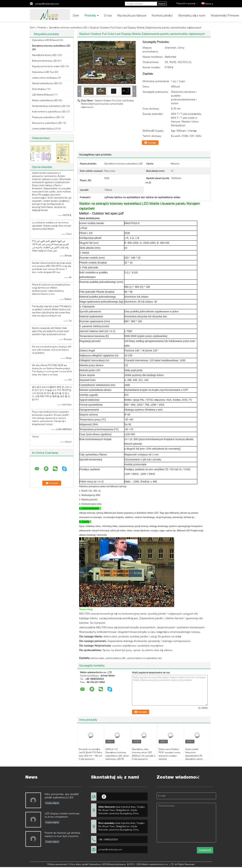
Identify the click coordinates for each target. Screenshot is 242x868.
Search (162, 4)
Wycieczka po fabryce (132, 15)
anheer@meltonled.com (47, 4)
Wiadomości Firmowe (225, 15)
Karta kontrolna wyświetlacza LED (49, 112)
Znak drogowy (39, 89)
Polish (209, 4)
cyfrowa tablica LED (116, 658)
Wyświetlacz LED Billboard (45, 40)
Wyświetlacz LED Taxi (43, 72)
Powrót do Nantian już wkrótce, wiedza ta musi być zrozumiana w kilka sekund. (63, 835)
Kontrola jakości (162, 15)
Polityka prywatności (58, 864)
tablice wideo (97, 658)
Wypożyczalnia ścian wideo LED (48, 66)
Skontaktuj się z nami (192, 15)
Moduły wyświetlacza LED (45, 100)
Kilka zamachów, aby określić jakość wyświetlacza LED (62, 796)
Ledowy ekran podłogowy (45, 78)
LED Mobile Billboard (42, 95)
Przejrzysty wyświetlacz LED (46, 117)
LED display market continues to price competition (62, 815)
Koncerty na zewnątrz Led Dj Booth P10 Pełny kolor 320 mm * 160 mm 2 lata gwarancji (91, 754)
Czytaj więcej (52, 803)
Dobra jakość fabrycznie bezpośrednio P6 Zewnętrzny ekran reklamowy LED (194, 756)
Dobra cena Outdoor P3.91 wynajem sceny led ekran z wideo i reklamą (170, 754)
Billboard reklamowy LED (44, 61)
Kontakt (152, 143)
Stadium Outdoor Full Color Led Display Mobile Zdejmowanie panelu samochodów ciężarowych (108, 104)
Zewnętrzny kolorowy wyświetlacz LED (68, 27)
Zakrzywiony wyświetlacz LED (47, 123)
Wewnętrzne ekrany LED (44, 55)
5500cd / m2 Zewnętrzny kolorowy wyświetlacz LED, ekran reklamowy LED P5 (117, 754)
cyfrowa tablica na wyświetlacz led (144, 658)
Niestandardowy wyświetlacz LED (49, 106)
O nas (108, 15)
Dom (76, 15)
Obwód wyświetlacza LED (45, 83)
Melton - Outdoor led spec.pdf (101, 213)
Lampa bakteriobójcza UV (45, 129)
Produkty (90, 15)
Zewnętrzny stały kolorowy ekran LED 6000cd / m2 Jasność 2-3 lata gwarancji (144, 754)
